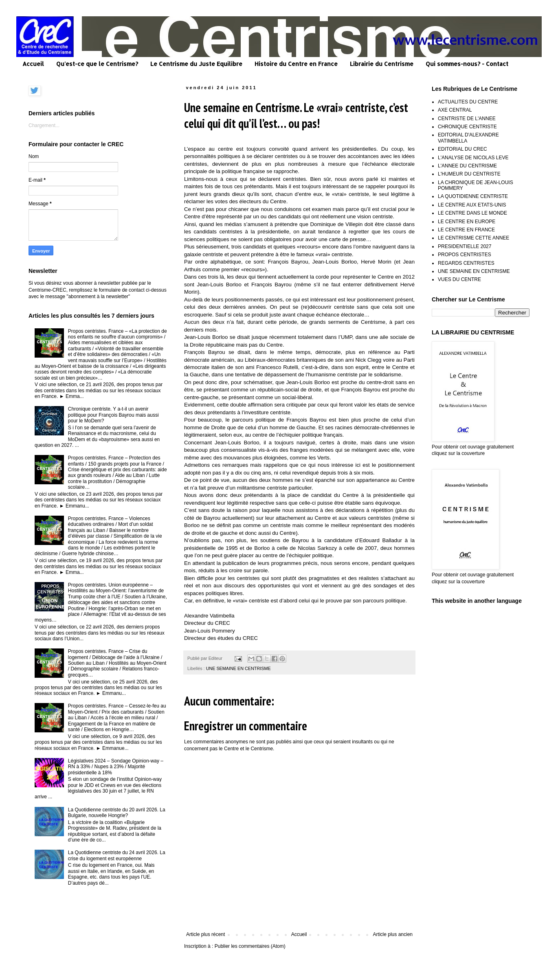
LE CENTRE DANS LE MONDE (472, 213)
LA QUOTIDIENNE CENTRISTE (473, 196)
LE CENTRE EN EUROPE (467, 222)
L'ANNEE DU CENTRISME (467, 166)
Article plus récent (205, 934)
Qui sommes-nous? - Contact (467, 64)
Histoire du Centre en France (296, 64)
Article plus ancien (393, 934)
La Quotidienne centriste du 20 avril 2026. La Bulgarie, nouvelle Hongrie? (117, 813)
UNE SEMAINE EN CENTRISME (238, 668)
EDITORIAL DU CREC (462, 149)
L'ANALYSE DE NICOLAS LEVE (473, 158)
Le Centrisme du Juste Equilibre (196, 64)
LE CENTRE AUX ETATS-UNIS (472, 205)
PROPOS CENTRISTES (465, 255)
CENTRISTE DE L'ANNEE (467, 119)
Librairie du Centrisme (382, 64)
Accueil (33, 64)
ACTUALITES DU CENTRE (468, 102)
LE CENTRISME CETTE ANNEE (473, 238)
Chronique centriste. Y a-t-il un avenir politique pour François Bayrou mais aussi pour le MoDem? (113, 415)
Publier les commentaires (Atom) (250, 946)
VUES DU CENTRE (459, 279)
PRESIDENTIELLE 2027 (465, 246)
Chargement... (44, 125)
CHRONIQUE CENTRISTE (467, 127)
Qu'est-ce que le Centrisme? (97, 64)
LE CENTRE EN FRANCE (466, 230)
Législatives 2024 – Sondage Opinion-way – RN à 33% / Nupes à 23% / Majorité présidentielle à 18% (116, 767)
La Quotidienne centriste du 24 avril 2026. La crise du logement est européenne (117, 855)
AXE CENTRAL (455, 110)
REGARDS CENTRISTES (466, 263)
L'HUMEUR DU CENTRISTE (469, 174)
